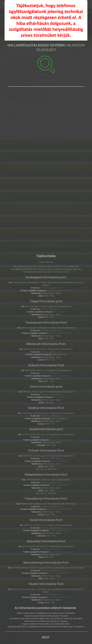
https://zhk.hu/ (59, 312)
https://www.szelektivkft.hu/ (59, 573)
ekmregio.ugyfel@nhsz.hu (51, 288)
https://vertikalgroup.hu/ (59, 440)
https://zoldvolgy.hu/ (59, 376)
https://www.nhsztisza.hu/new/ (59, 291)
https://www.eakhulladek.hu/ (59, 333)
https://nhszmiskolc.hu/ (59, 485)
